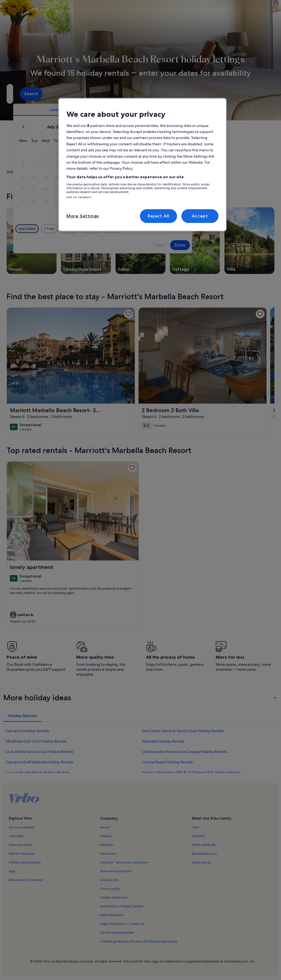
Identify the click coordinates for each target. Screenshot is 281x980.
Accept (200, 216)
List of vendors (79, 197)
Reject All (158, 216)
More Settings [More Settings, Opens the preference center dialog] (83, 216)
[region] (142, 165)
